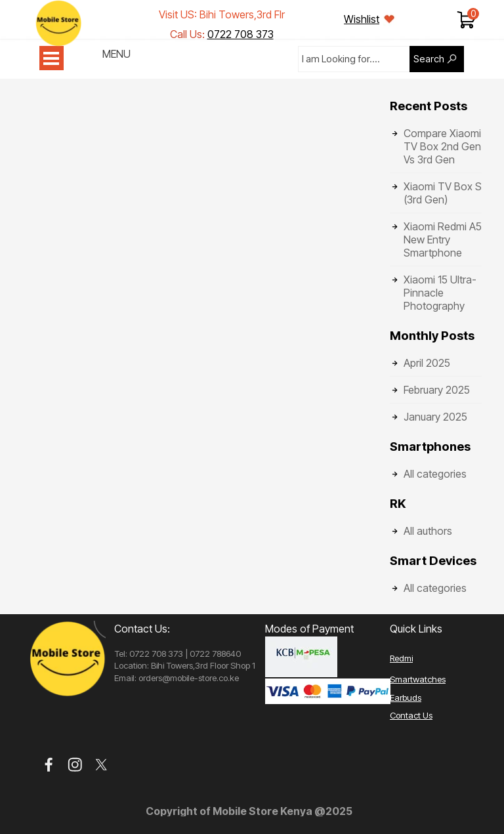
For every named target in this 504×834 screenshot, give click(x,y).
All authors (428, 531)
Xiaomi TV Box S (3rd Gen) (443, 193)
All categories (435, 474)
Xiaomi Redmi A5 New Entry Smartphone (443, 240)
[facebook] (49, 765)
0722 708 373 (241, 34)
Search (429, 59)
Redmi (401, 658)
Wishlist (362, 19)
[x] (101, 765)
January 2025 (435, 417)
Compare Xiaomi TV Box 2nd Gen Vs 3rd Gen (442, 146)
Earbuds (406, 698)
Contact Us (411, 715)
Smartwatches (418, 679)
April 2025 (427, 363)
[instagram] (75, 765)
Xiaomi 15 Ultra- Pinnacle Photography (440, 293)
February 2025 (437, 390)
